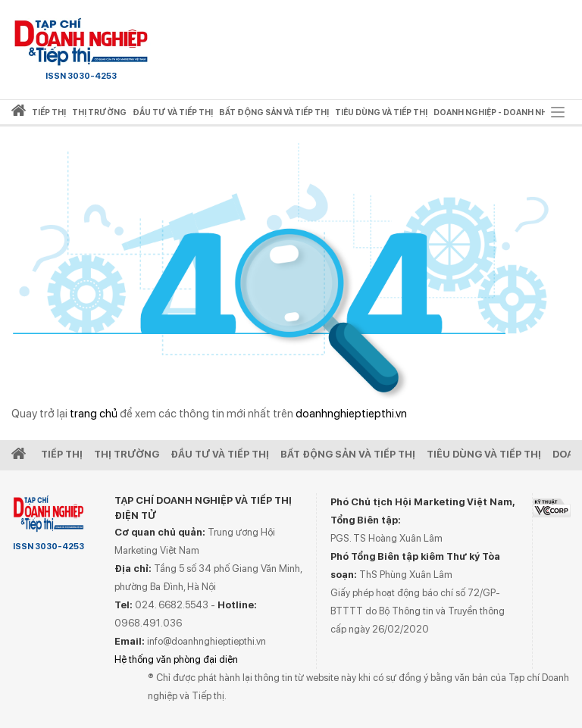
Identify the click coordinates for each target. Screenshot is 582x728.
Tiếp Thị (62, 454)
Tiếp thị (49, 112)
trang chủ (94, 414)
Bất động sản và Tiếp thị (348, 454)
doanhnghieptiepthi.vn (351, 414)
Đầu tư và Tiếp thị (220, 454)
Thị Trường (127, 454)
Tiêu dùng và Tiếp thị (484, 454)
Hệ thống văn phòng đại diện (176, 659)
